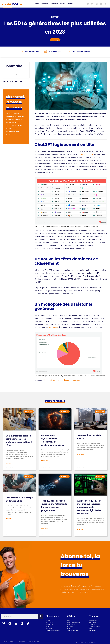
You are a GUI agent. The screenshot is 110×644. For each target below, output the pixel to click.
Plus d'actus (55, 401)
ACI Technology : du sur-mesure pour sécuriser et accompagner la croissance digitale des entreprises (90, 508)
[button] (26, 66)
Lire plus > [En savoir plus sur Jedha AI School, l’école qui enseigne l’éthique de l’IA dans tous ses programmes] (45, 529)
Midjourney (54, 327)
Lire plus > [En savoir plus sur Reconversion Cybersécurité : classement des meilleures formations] (45, 461)
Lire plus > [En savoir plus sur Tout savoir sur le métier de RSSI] (80, 455)
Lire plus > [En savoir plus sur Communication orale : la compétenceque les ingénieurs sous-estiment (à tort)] (9, 463)
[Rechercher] (41, 617)
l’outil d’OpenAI (87, 154)
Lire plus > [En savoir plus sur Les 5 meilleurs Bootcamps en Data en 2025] (9, 519)
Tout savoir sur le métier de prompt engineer (62, 380)
